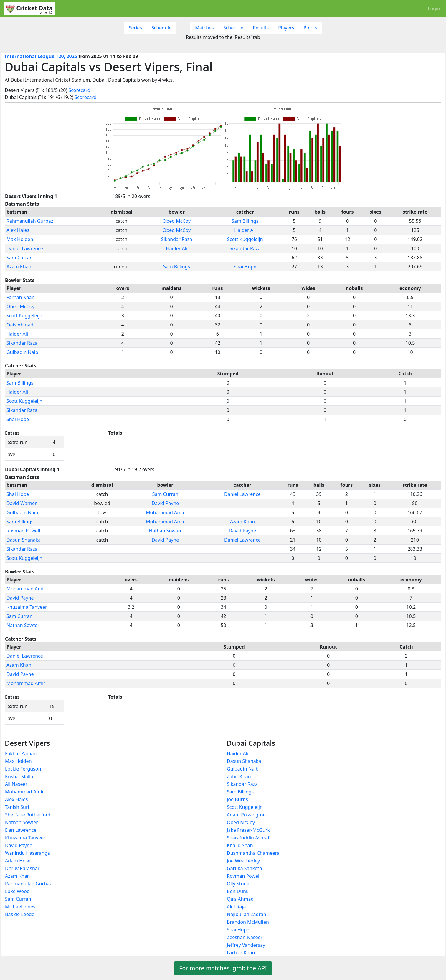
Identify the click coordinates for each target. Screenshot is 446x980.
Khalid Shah (240, 845)
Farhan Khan (20, 297)
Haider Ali (245, 230)
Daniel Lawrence (25, 248)
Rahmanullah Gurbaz (30, 221)
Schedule (161, 28)
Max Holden (20, 239)
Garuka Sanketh (245, 868)
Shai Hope (245, 267)
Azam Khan (19, 267)
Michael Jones (20, 907)
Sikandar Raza (177, 239)
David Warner (22, 503)
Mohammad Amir (165, 512)
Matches (204, 28)
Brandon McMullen (248, 922)
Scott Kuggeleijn (245, 239)
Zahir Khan (239, 776)
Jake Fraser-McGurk (248, 830)
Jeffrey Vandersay (246, 945)
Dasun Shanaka (24, 540)
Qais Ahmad (20, 325)
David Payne (165, 503)
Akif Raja (236, 907)
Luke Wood (17, 891)
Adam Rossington (246, 815)
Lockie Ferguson (23, 769)
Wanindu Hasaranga (28, 853)
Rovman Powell (23, 531)
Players (286, 28)
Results (261, 28)
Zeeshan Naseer (245, 937)
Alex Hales (18, 230)
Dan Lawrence (21, 830)
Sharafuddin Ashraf (248, 838)
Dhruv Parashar (22, 868)
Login (434, 9)
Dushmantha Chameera (253, 853)
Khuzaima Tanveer (27, 607)
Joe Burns (237, 799)
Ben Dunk (238, 891)
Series (135, 28)
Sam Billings (245, 221)
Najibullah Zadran (247, 914)
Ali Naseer (16, 784)
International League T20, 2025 (41, 56)
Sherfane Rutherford (28, 815)
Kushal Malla (19, 776)
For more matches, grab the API (223, 968)
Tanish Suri (17, 807)
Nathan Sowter (165, 531)
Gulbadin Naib (22, 352)
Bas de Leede (20, 914)
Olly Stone (238, 884)
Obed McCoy (177, 221)
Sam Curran (20, 258)
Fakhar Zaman (21, 753)
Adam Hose (18, 861)
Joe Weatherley (243, 861)
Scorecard (79, 90)
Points (310, 28)
